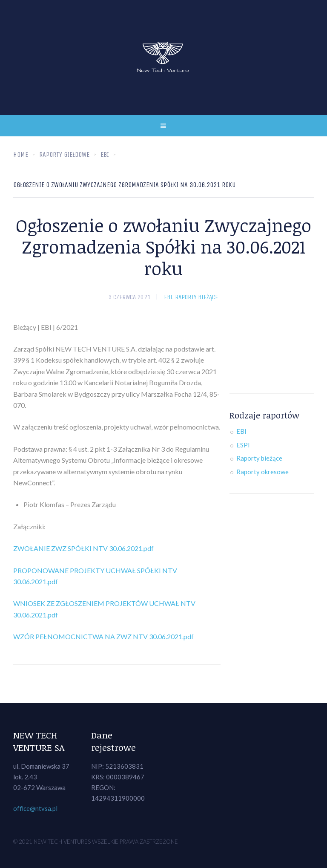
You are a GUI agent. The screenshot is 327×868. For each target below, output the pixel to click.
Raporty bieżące (196, 297)
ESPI (243, 445)
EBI (168, 297)
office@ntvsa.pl (35, 808)
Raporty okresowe (262, 472)
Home (21, 154)
